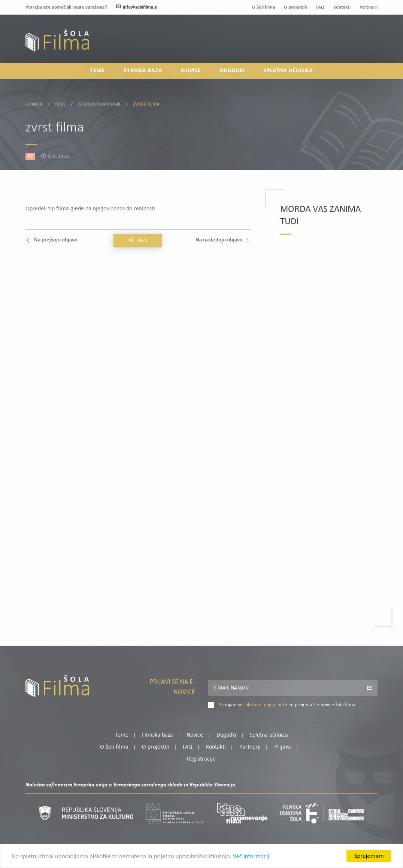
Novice (191, 71)
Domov (34, 103)
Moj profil (339, 36)
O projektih (296, 7)
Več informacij (251, 857)
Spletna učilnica (288, 71)
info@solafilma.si (137, 7)
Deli (138, 241)
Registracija (365, 45)
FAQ (320, 7)
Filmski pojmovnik (99, 103)
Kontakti (342, 7)
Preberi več (320, 419)
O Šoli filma (263, 7)
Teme (97, 71)
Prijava (331, 45)
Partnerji (369, 7)
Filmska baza (143, 71)
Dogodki (232, 71)
